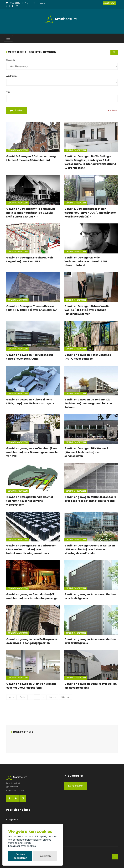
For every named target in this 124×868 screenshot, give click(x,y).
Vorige (11, 697)
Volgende (65, 697)
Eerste (22, 697)
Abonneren (76, 786)
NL (26, 3)
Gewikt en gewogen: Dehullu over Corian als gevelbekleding (90, 686)
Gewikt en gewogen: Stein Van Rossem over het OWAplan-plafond (31, 686)
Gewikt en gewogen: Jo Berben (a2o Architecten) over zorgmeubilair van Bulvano (88, 404)
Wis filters (112, 111)
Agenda (13, 820)
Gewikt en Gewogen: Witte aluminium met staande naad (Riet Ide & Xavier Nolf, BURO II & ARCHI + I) (31, 213)
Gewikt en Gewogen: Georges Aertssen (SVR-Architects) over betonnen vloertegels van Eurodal (90, 550)
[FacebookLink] (11, 6)
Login (42, 3)
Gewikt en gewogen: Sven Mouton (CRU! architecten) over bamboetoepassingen (33, 596)
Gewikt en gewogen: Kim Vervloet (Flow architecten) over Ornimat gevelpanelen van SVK (33, 452)
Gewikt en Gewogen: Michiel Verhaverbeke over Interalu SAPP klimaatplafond (86, 262)
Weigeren (45, 856)
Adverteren (109, 3)
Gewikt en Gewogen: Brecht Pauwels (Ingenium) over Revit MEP (30, 260)
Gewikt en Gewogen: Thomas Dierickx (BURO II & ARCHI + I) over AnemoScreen (32, 308)
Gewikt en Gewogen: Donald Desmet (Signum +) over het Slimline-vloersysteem (30, 501)
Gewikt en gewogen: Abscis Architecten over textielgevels (90, 596)
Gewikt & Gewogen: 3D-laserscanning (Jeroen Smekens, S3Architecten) (31, 158)
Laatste (53, 697)
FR (34, 3)
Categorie (10, 60)
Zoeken (17, 111)
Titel (8, 92)
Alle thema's (12, 76)
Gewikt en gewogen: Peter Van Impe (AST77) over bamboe (88, 357)
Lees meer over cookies (22, 846)
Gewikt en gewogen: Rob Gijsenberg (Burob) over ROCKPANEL (30, 357)
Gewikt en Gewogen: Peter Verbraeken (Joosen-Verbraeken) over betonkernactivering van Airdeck (31, 550)
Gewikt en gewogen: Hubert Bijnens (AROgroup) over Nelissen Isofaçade (30, 402)
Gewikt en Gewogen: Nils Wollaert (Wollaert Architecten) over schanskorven (86, 452)
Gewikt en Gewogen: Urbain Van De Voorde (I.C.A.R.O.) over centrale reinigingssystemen (87, 310)
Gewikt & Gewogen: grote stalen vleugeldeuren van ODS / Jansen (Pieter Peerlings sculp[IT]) (90, 213)
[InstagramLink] (18, 6)
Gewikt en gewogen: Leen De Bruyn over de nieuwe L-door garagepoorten (32, 641)
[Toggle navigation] (8, 39)
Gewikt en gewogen (18, 150)
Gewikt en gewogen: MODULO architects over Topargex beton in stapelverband (90, 499)
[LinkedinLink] (14, 6)
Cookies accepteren (20, 856)
